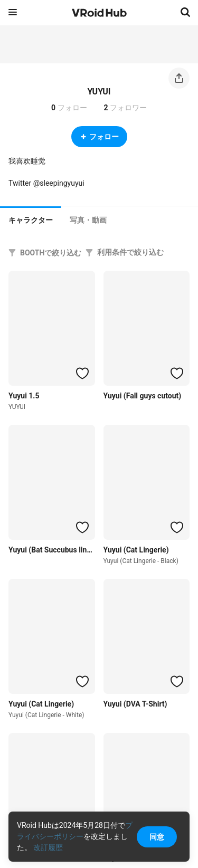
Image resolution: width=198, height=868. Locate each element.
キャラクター (31, 220)
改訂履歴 (48, 847)
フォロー (99, 137)
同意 (157, 837)
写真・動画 (88, 220)
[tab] (31, 219)
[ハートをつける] (82, 373)
